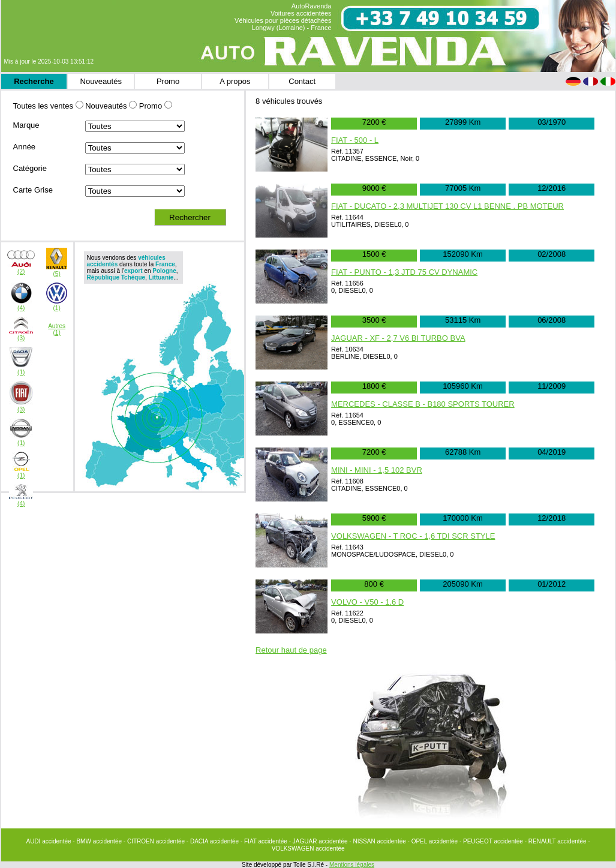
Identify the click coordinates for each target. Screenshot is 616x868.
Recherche (34, 81)
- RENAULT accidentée (557, 841)
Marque (26, 125)
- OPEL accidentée (434, 841)
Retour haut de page (291, 650)
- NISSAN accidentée (378, 841)
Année (25, 147)
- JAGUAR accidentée (319, 841)
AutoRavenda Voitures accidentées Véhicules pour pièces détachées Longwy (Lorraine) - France (283, 17)
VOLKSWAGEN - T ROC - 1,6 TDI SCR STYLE (413, 536)
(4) (21, 308)
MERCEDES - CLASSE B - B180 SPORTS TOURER (423, 404)
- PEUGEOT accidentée (492, 841)
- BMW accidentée (98, 841)
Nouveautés (101, 81)
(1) (57, 308)
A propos (235, 81)
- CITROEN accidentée (155, 841)
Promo (168, 81)
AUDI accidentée (50, 841)
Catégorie (30, 168)
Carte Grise (33, 190)
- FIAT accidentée (265, 841)
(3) (21, 338)
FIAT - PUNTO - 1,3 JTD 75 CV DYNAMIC (404, 272)
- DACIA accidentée (214, 841)
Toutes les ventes (43, 106)
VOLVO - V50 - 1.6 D (367, 602)
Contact (302, 81)
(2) (21, 271)
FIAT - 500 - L (355, 140)
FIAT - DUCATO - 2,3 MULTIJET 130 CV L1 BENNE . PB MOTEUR (447, 206)
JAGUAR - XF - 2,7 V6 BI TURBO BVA (398, 338)
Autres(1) (57, 329)
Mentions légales (352, 865)
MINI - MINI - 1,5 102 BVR (377, 470)
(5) (57, 274)
